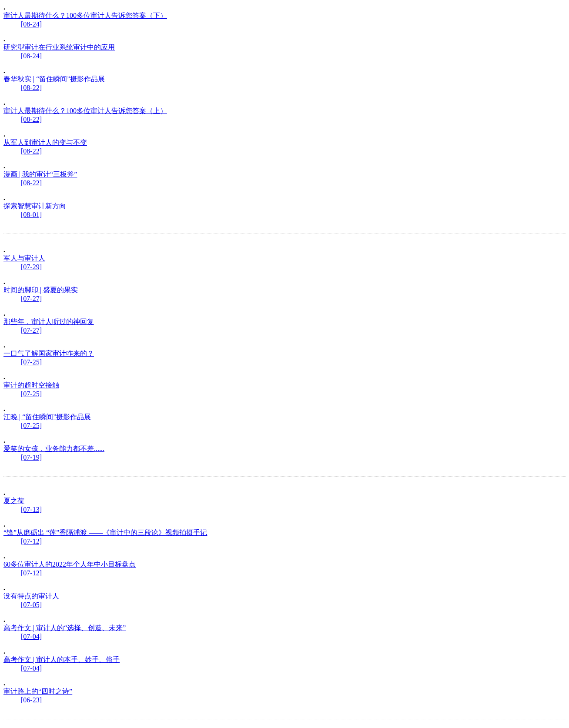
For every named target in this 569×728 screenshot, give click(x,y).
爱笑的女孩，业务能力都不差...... (54, 449)
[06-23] (31, 700)
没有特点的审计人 (31, 596)
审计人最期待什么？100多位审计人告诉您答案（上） (85, 111)
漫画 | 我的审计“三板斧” (40, 174)
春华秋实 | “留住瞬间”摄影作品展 (54, 79)
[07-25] (31, 362)
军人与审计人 (24, 258)
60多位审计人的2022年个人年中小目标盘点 (70, 564)
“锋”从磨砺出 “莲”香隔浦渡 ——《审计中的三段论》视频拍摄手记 (105, 533)
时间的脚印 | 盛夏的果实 (41, 290)
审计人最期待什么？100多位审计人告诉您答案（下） (85, 15)
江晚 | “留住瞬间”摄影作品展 (47, 417)
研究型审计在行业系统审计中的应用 (59, 47)
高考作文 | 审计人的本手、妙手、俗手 (62, 660)
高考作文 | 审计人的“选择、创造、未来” (65, 628)
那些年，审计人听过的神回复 (49, 322)
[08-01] (31, 215)
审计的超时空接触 (31, 385)
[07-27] (31, 299)
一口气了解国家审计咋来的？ (49, 353)
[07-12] (31, 541)
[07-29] (31, 267)
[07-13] (31, 509)
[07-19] (31, 457)
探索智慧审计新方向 (35, 206)
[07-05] (31, 605)
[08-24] (31, 24)
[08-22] (31, 88)
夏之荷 (14, 501)
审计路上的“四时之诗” (38, 691)
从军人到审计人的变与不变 (45, 142)
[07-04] (31, 636)
